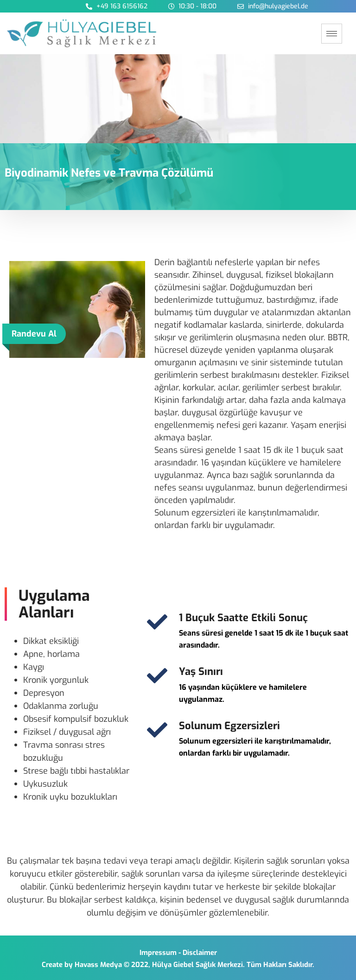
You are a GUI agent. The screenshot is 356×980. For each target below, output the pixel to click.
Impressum (158, 953)
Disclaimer (200, 953)
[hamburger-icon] (332, 34)
